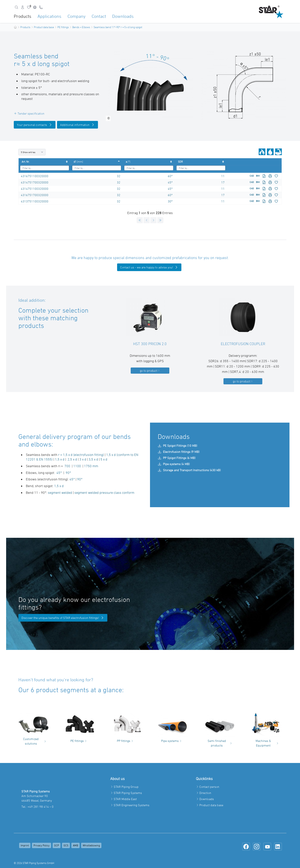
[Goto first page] (140, 220)
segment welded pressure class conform (104, 493)
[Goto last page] (160, 220)
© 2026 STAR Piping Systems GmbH (34, 863)
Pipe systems (172, 741)
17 (223, 182)
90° (68, 473)
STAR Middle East (125, 799)
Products (23, 16)
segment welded (60, 493)
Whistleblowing (91, 845)
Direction (205, 793)
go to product (150, 371)
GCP (57, 845)
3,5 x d (93, 459)
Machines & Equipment (267, 743)
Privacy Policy (42, 845)
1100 (77, 466)
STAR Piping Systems (128, 793)
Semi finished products (220, 743)
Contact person (209, 787)
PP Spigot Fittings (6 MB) (176, 458)
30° (170, 201)
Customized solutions (35, 741)
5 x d (104, 459)
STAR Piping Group (126, 787)
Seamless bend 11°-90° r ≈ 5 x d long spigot (118, 27)
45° (170, 182)
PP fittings (126, 741)
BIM (258, 176)
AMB (75, 845)
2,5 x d (72, 459)
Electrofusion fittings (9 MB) (179, 452)
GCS (66, 845)
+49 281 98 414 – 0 (41, 807)
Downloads (123, 16)
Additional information (77, 125)
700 (67, 466)
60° (170, 176)
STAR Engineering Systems (132, 805)
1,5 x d (60, 459)
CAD (252, 176)
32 (119, 176)
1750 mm (91, 466)
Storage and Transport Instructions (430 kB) (189, 470)
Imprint (25, 845)
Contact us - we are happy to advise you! (149, 267)
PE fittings (63, 27)
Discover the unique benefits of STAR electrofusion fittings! (63, 618)
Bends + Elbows (81, 27)
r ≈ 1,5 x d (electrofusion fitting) (81, 455)
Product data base (44, 27)
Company (77, 16)
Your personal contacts (35, 125)
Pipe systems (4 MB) (174, 464)
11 (223, 176)
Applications (49, 16)
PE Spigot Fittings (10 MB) (177, 446)
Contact (99, 16)
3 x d (83, 459)
